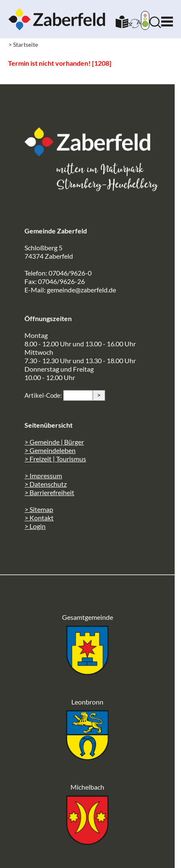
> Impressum (43, 476)
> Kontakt (39, 518)
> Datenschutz (46, 484)
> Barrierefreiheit (49, 492)
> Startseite (23, 44)
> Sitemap (39, 509)
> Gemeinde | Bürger (54, 442)
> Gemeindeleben (50, 450)
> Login (35, 526)
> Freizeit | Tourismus (55, 459)
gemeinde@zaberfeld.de (81, 290)
